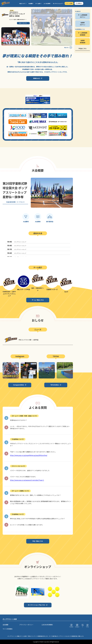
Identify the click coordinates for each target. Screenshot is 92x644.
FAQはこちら (83, 48)
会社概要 (5, 625)
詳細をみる (36, 78)
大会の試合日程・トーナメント (15, 202)
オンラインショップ (58, 3)
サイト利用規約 (8, 629)
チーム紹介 (38, 3)
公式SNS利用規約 (47, 625)
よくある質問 (47, 3)
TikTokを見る (55, 385)
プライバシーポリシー (26, 625)
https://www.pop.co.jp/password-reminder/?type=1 (27, 480)
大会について (22, 3)
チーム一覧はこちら (38, 300)
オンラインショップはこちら (36, 605)
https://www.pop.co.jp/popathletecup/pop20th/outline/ (29, 455)
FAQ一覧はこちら (38, 541)
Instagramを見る (19, 385)
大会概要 (30, 3)
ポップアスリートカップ (17, 242)
